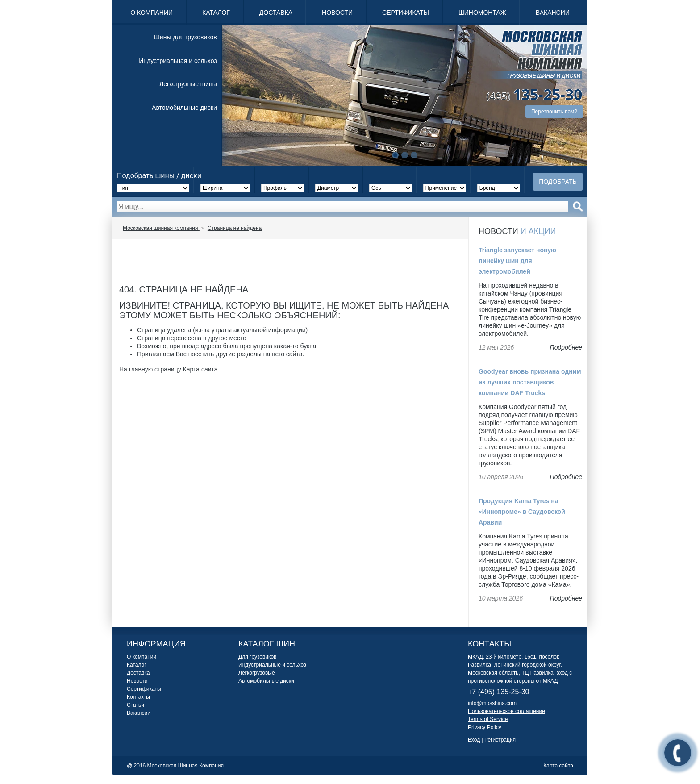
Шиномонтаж (482, 13)
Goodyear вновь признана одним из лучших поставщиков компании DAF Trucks (530, 382)
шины (165, 176)
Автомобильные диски (184, 108)
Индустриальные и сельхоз (272, 665)
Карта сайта (200, 369)
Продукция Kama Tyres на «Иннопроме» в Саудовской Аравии (522, 512)
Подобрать (558, 182)
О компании (152, 13)
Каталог (216, 13)
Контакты (138, 697)
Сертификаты (406, 13)
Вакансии (553, 13)
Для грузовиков (257, 657)
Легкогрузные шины (188, 84)
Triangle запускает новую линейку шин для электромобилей (517, 261)
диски (191, 176)
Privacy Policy (485, 727)
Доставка (276, 13)
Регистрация (500, 740)
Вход (474, 740)
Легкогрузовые (257, 673)
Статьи (135, 705)
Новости (337, 13)
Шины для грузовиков (185, 37)
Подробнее (566, 347)
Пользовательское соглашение (506, 711)
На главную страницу (150, 369)
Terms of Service (488, 719)
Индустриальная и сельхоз (178, 61)
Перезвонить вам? (554, 112)
